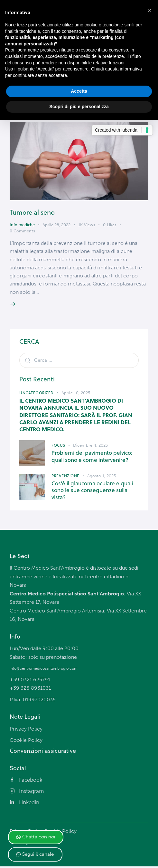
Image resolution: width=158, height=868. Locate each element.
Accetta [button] (79, 91)
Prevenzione (65, 477)
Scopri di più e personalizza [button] (79, 107)
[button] (36, 837)
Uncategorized (37, 394)
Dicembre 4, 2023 (91, 447)
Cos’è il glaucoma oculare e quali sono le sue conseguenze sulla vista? (92, 491)
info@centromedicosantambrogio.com (44, 669)
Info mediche (22, 225)
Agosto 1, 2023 (102, 477)
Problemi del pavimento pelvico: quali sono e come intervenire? (92, 458)
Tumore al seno (33, 212)
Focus (58, 447)
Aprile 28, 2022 (56, 225)
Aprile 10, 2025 (76, 394)
